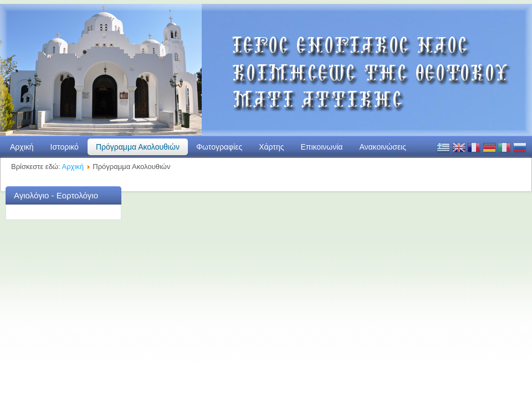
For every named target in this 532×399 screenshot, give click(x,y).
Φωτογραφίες (219, 147)
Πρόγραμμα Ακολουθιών (138, 147)
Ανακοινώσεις (383, 147)
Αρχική (22, 147)
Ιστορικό (65, 147)
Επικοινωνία (321, 147)
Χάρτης (271, 147)
